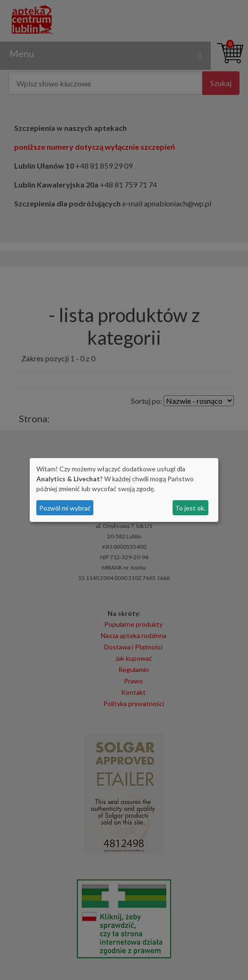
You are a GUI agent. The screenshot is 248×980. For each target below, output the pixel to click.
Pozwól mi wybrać (65, 508)
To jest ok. (190, 508)
